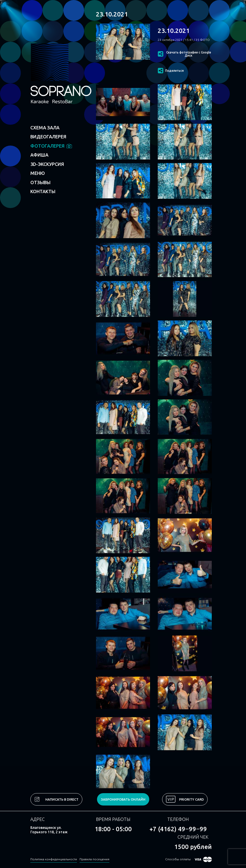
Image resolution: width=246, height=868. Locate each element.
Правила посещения (94, 859)
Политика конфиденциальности (54, 859)
